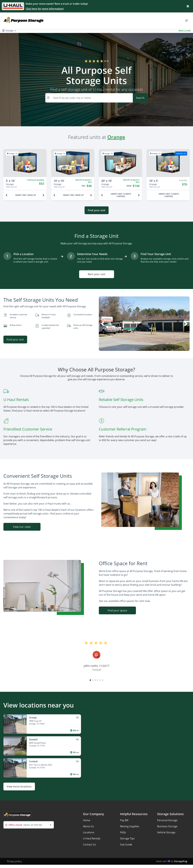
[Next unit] (43, 195)
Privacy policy (14, 861)
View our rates (22, 527)
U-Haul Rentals (92, 838)
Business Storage (167, 826)
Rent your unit (96, 274)
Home (87, 820)
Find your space (117, 610)
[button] (136, 348)
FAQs (123, 832)
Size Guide (126, 845)
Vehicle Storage (166, 832)
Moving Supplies (130, 826)
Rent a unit (185, 31)
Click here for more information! (45, 9)
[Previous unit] (7, 195)
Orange (116, 137)
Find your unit (97, 210)
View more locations (19, 787)
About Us (88, 826)
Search (140, 98)
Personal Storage (167, 820)
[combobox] (29, 825)
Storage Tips (127, 838)
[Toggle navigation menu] (188, 20)
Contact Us (89, 845)
